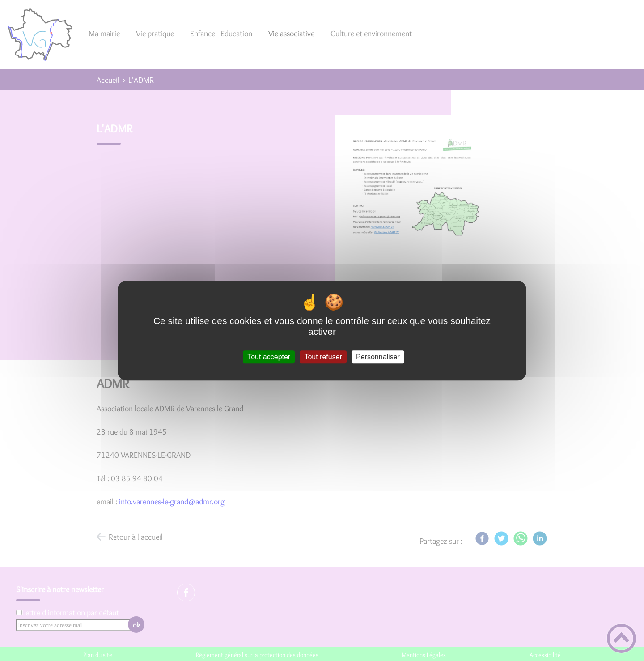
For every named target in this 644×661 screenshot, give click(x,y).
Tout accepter (269, 357)
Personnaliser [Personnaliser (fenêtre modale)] (378, 357)
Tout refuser (323, 357)
